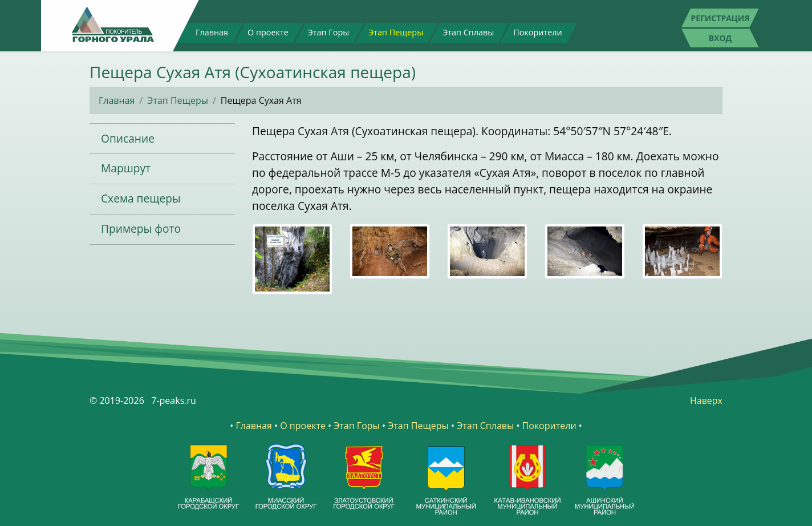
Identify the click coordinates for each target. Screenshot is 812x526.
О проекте (268, 32)
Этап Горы (329, 32)
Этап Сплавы (468, 32)
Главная (212, 32)
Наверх (706, 400)
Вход (720, 38)
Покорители (537, 32)
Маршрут (126, 168)
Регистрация (720, 18)
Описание (128, 138)
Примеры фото (141, 228)
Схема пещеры (141, 198)
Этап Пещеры (396, 32)
